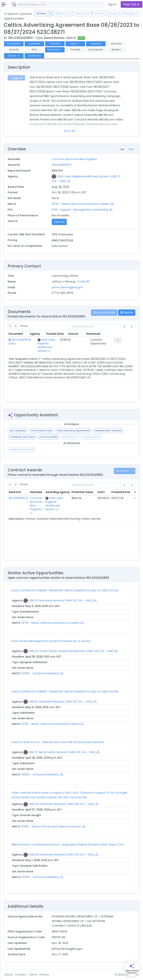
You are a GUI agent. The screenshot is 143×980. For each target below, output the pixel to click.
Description (14, 44)
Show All (69, 131)
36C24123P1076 (62, 165)
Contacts (55, 44)
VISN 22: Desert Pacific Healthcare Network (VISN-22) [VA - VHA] (71, 651)
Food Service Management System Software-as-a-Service (51, 641)
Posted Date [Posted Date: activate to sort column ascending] (82, 334)
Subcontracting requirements (73, 431)
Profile (83, 282)
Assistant (96, 44)
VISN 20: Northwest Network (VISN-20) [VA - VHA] (61, 804)
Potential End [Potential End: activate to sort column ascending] (121, 492)
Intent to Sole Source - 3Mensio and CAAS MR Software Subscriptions (58, 742)
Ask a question (18, 431)
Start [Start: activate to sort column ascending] (101, 492)
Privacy (44, 975)
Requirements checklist (108, 431)
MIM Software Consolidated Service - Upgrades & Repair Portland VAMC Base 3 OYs (68, 845)
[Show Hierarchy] (69, 181)
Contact (21, 975)
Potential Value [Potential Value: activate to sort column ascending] (82, 492)
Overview (34, 44)
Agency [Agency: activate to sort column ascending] (41, 334)
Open (59, 222)
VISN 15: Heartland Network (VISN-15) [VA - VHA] (60, 600)
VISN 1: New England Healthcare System (50, 342)
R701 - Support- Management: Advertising (80, 210)
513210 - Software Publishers (40, 673)
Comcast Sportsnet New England (74, 159)
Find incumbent (49, 437)
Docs (75, 44)
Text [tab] (131, 149)
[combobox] (66, 4)
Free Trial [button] (132, 4)
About (9, 975)
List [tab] (122, 149)
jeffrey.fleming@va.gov (67, 287)
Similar (14, 56)
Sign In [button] (112, 4)
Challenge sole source (22, 437)
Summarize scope (41, 431)
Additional (34, 56)
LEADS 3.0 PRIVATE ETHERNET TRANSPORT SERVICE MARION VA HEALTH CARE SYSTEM (65, 590)
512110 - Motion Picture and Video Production (52, 826)
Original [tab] (16, 78)
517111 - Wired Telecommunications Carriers (81, 204)
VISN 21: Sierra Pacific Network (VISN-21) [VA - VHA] (62, 752)
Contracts (55, 50)
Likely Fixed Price (62, 240)
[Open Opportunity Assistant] (132, 969)
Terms (33, 975)
